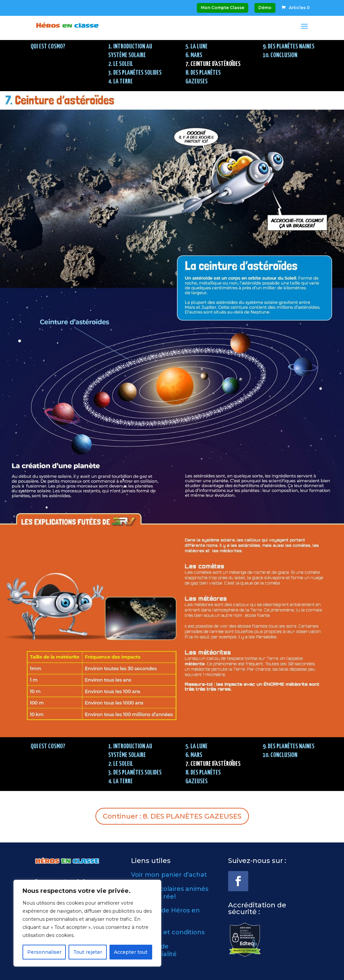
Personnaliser (44, 952)
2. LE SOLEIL (121, 64)
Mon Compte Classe (223, 8)
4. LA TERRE (120, 82)
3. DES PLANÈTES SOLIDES (135, 73)
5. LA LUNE (197, 47)
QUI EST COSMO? (48, 47)
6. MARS (194, 55)
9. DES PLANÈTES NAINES (289, 47)
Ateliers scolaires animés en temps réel (170, 893)
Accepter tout (131, 952)
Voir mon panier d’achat (169, 875)
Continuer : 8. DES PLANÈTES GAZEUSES (172, 816)
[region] (87, 923)
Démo (265, 8)
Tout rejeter (88, 952)
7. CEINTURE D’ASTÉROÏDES (213, 64)
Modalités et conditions (168, 932)
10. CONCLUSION (280, 55)
